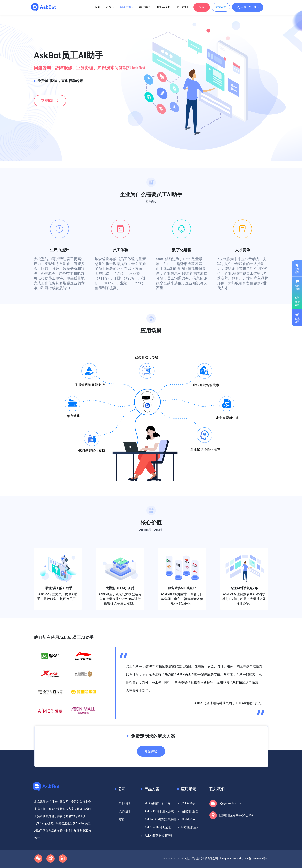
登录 (202, 7)
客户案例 (145, 7)
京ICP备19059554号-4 (255, 858)
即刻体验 (151, 751)
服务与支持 (164, 7)
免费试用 (221, 7)
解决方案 (127, 7)
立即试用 (50, 101)
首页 (97, 7)
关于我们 (182, 7)
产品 (110, 7)
